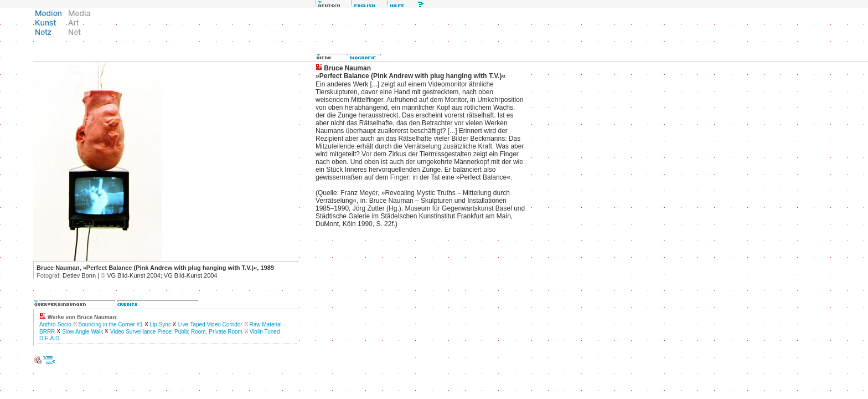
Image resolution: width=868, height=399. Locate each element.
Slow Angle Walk (82, 332)
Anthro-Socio (55, 324)
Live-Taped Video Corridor (210, 324)
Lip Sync (161, 324)
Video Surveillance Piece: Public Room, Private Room (176, 332)
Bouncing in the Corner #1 (111, 324)
